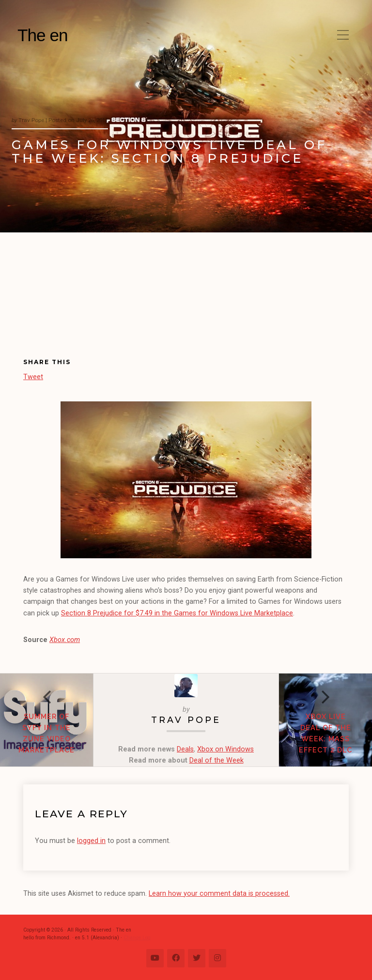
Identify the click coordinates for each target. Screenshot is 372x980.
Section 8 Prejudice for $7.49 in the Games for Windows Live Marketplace (177, 613)
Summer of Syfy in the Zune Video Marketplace (46, 733)
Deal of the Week (217, 760)
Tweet (33, 376)
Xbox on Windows (225, 749)
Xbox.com (65, 640)
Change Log (137, 938)
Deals (185, 749)
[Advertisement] (77, 303)
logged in (91, 841)
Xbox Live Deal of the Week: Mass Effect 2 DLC (325, 733)
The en (43, 35)
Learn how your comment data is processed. (219, 894)
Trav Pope (186, 720)
